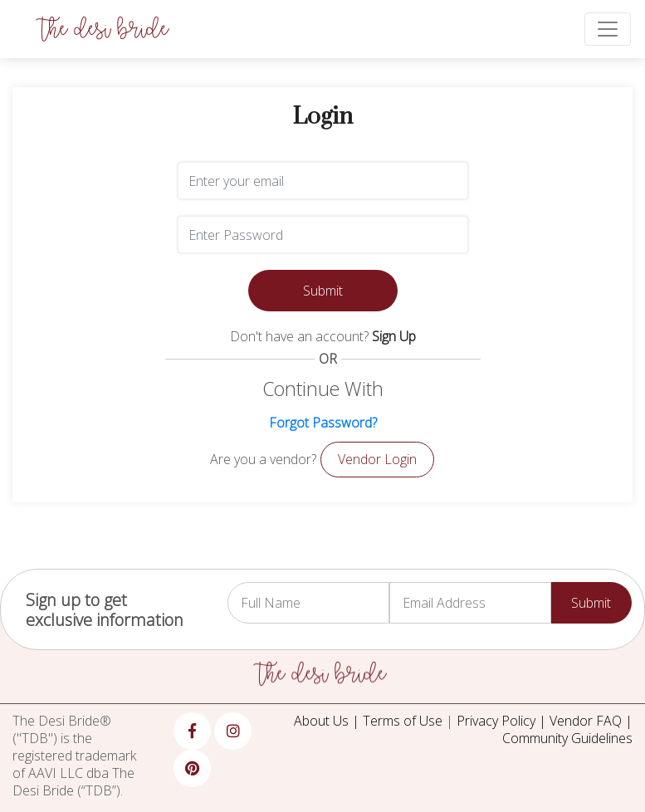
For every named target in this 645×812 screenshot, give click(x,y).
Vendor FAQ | (591, 721)
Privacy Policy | (503, 721)
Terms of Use (403, 721)
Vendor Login (377, 459)
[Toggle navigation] (608, 29)
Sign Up (394, 336)
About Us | (328, 721)
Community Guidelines (567, 738)
